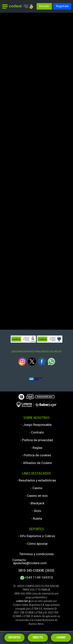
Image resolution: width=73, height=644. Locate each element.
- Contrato (36, 432)
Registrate (62, 6)
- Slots (36, 511)
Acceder (44, 6)
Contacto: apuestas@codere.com (30, 561)
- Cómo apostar (36, 544)
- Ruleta (36, 519)
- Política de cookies (36, 455)
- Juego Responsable (36, 425)
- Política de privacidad (36, 440)
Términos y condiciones (36, 554)
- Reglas (36, 448)
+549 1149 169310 (36, 578)
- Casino (36, 488)
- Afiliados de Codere (36, 463)
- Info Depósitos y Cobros (36, 536)
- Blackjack (36, 503)
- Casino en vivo (36, 496)
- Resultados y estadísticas (36, 480)
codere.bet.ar (23, 601)
